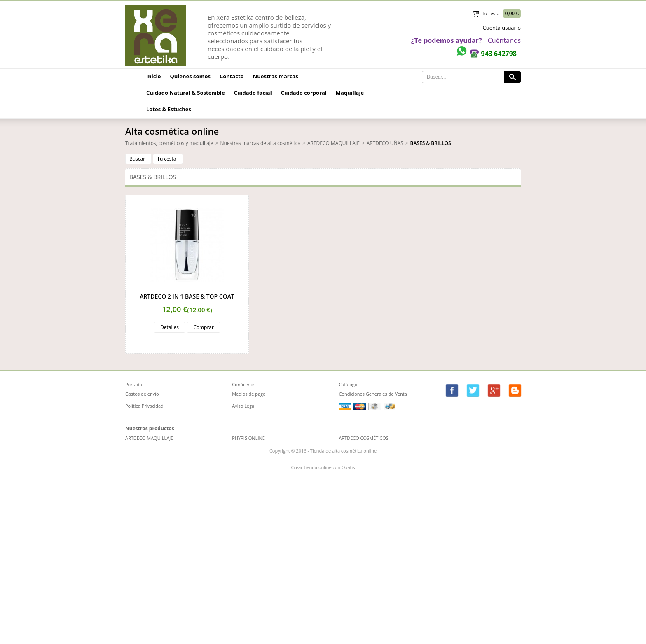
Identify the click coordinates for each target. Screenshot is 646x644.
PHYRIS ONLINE (248, 438)
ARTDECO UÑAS (385, 143)
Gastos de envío (142, 394)
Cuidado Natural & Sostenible (186, 93)
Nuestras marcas (276, 76)
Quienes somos (190, 76)
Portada (134, 384)
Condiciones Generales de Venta (373, 394)
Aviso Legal (244, 406)
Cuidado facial (253, 93)
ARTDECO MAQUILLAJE (334, 143)
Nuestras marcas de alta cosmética (260, 143)
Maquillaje (350, 93)
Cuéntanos (504, 40)
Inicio (154, 76)
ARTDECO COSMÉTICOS (363, 438)
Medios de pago (249, 394)
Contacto (232, 76)
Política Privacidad (144, 406)
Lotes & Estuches (169, 109)
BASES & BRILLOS (431, 143)
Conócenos (244, 384)
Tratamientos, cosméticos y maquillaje (169, 143)
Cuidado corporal (304, 93)
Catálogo (348, 384)
